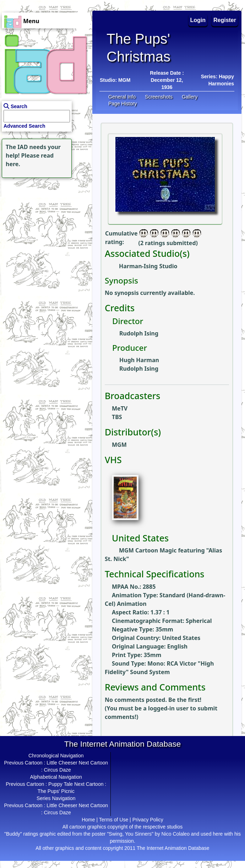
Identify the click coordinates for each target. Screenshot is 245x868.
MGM (124, 80)
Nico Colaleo (176, 834)
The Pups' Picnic (56, 791)
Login (198, 20)
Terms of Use (114, 820)
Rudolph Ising (139, 333)
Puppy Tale (61, 784)
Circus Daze (58, 770)
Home (88, 820)
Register (225, 20)
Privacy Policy (148, 820)
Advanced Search (24, 126)
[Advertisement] (44, 224)
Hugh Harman (139, 360)
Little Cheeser (62, 763)
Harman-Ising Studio (148, 266)
